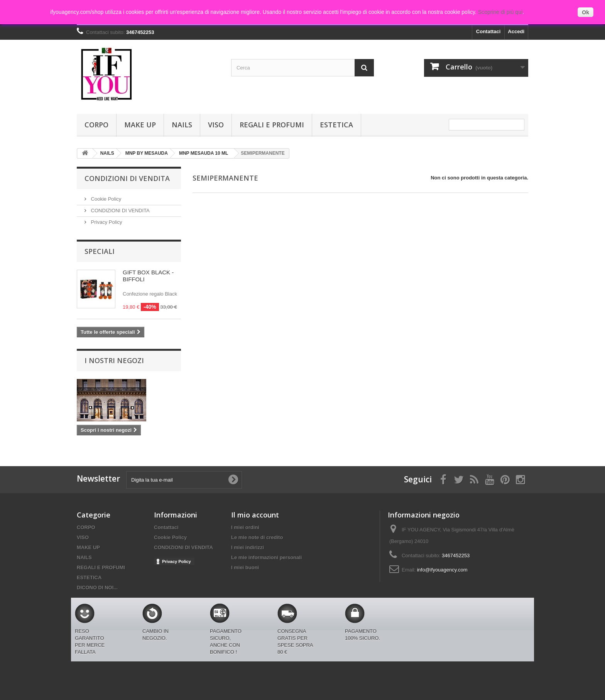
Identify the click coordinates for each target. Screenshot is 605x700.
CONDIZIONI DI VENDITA (120, 211)
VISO (216, 125)
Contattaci (488, 31)
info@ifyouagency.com (442, 570)
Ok (586, 12)
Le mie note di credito (257, 537)
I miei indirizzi (248, 547)
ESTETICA (336, 125)
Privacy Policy (106, 222)
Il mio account (255, 515)
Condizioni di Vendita (127, 178)
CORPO (96, 125)
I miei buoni (245, 567)
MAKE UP (140, 125)
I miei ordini (245, 527)
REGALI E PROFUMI (272, 125)
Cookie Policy (105, 199)
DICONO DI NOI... (97, 588)
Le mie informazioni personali (266, 557)
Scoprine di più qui (500, 12)
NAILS (182, 125)
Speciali (100, 251)
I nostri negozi (114, 360)
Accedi (516, 31)
